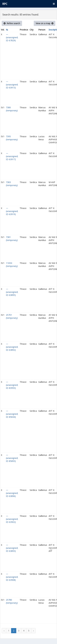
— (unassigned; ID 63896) (12, 493)
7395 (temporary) (12, 138)
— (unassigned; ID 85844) (12, 414)
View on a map (45, 23)
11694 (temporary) (12, 265)
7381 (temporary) (12, 239)
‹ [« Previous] (4, 631)
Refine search (12, 23)
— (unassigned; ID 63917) (12, 156)
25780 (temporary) (12, 601)
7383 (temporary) (12, 184)
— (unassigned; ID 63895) (12, 292)
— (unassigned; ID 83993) (12, 385)
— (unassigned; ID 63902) (12, 519)
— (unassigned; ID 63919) (12, 211)
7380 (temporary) (12, 109)
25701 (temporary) (12, 316)
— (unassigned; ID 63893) (12, 548)
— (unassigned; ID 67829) (12, 37)
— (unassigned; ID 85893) (12, 458)
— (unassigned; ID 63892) (12, 347)
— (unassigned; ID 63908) (12, 577)
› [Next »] (33, 631)
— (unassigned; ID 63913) (12, 85)
